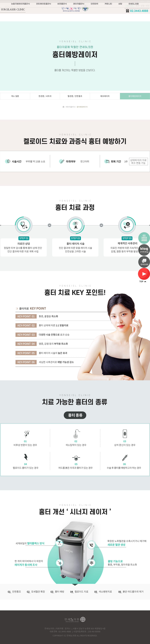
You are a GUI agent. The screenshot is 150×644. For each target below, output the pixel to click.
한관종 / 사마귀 (45, 96)
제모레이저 (105, 96)
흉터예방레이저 (135, 96)
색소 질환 (15, 96)
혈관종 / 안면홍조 (75, 96)
